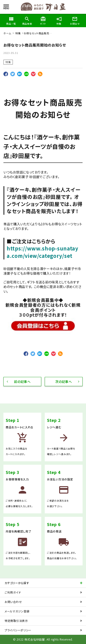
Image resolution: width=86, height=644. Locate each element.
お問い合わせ (13, 602)
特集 (8, 62)
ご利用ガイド (13, 592)
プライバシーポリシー (18, 630)
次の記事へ (64, 382)
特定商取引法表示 (16, 621)
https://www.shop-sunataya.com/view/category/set (43, 252)
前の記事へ (22, 382)
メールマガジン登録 (17, 611)
